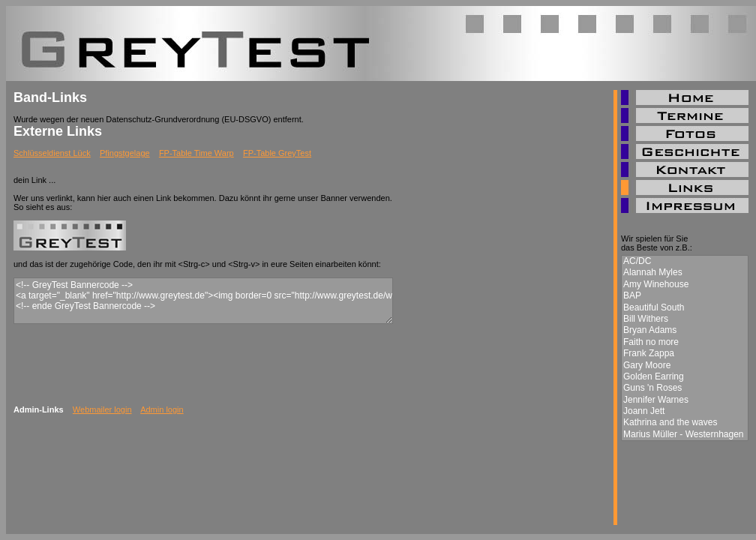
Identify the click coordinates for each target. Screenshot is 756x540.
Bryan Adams (685, 330)
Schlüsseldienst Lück (52, 153)
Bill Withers (685, 319)
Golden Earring (685, 377)
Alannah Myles (685, 273)
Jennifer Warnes (685, 400)
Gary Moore (685, 366)
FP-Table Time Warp (196, 153)
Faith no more (685, 342)
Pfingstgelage (125, 153)
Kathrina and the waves (685, 423)
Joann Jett (685, 411)
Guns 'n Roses (685, 388)
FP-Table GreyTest (277, 153)
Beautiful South (685, 308)
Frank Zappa (685, 354)
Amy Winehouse (685, 285)
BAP (685, 296)
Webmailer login (102, 409)
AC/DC (685, 261)
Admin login (162, 409)
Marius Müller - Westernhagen (685, 435)
